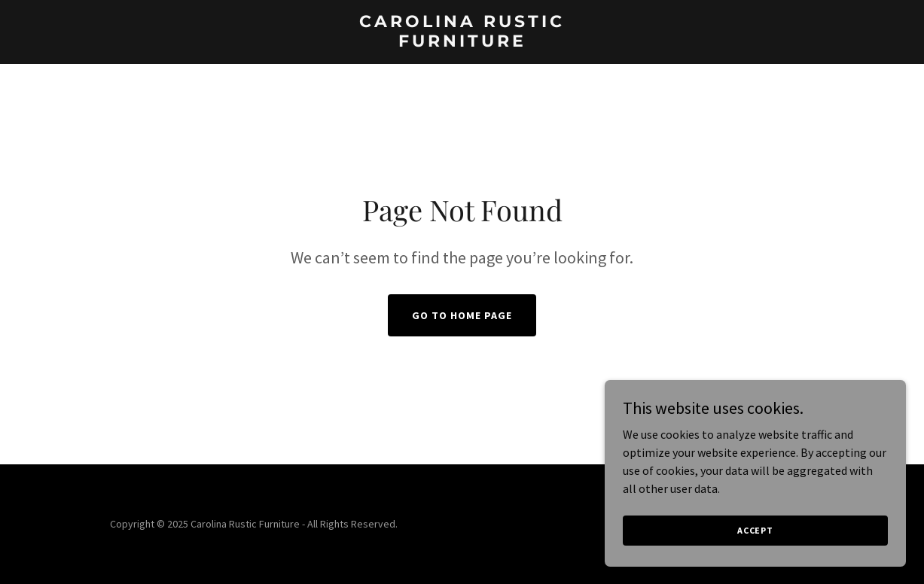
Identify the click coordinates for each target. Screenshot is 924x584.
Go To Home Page (462, 315)
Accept (755, 530)
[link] (462, 42)
